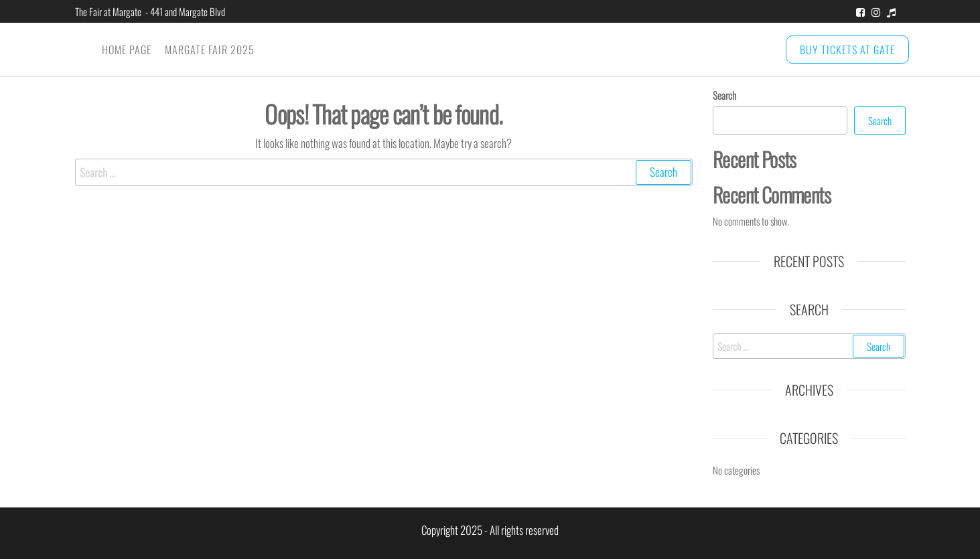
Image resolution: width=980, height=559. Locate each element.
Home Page (127, 50)
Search (724, 95)
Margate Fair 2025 (210, 50)
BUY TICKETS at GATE (847, 50)
